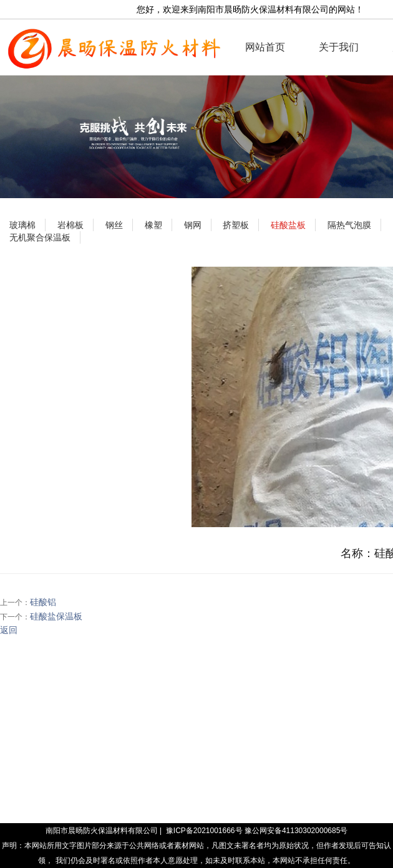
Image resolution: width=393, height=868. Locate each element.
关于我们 (339, 47)
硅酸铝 (43, 602)
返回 (9, 630)
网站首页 (265, 47)
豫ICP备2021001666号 (204, 831)
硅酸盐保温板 (56, 616)
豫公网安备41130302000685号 (296, 831)
